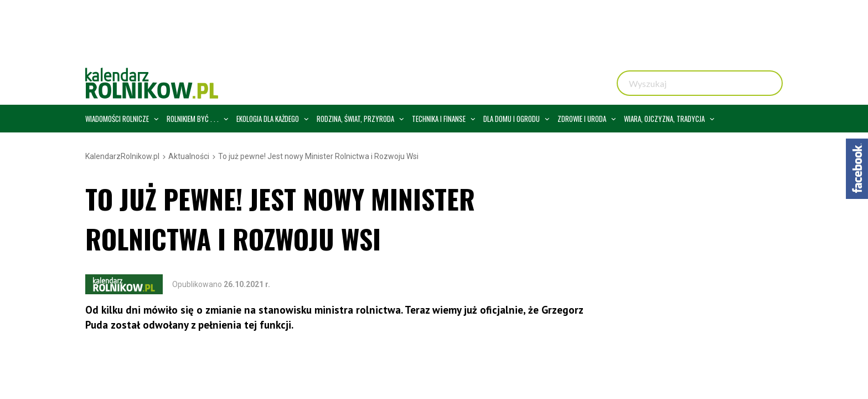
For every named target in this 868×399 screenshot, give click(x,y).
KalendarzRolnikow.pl (122, 156)
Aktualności (189, 156)
